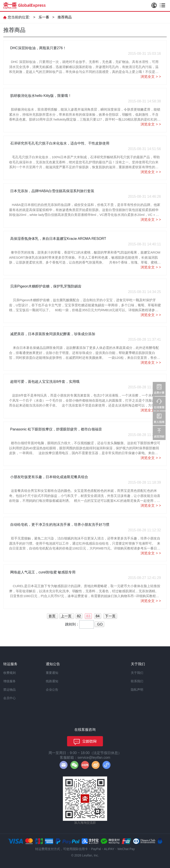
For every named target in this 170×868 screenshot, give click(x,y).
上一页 (67, 616)
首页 (52, 616)
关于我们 (137, 673)
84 (98, 616)
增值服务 (10, 681)
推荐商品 (65, 17)
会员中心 (10, 698)
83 (88, 616)
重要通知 (52, 673)
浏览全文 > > (151, 77)
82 (79, 616)
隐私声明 (137, 690)
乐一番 (44, 17)
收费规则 (10, 673)
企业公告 (52, 690)
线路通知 (52, 681)
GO (99, 624)
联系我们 (137, 681)
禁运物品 (10, 690)
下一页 (110, 616)
